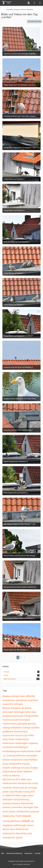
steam (13, 812)
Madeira (28, 772)
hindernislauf (22, 739)
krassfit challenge (11, 768)
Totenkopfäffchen (11, 821)
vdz (32, 821)
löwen (20, 772)
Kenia (5, 764)
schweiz (7, 807)
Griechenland (21, 732)
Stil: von (22, 865)
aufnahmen (22, 700)
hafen (31, 735)
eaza (34, 712)
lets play (25, 768)
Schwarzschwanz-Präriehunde (18, 803)
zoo (30, 833)
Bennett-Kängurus (12, 708)
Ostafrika (7, 788)
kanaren (7, 760)
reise (12, 792)
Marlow (16, 776)
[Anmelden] (34, 3)
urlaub (26, 821)
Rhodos (19, 792)
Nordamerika (25, 783)
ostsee (16, 788)
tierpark (26, 816)
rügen (24, 796)
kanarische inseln (20, 760)
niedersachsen (10, 783)
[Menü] (40, 3)
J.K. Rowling (9, 756)
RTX (33, 792)
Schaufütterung (21, 799)
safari (30, 796)
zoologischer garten (12, 838)
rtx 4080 (7, 796)
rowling (27, 792)
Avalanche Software (13, 704)
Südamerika (9, 816)
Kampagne (32, 756)
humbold (7, 747)
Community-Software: (21, 861)
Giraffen (35, 728)
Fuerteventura (10, 724)
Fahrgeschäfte (31, 716)
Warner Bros (9, 829)
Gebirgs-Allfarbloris (12, 728)
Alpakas (6, 696)
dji (23, 708)
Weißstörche (22, 829)
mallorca (7, 776)
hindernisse (8, 743)
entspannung (9, 716)
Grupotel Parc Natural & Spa (15, 735)
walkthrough (20, 825)
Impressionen (28, 751)
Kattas (33, 760)
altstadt (15, 696)
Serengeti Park (31, 807)
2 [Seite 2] (21, 657)
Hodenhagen (21, 743)
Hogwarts (33, 743)
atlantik (30, 696)
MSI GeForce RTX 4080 (14, 779)
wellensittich (9, 833)
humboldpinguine (11, 751)
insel (38, 751)
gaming (32, 724)
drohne (28, 708)
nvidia (35, 783)
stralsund (22, 812)
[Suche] (29, 3)
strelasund (34, 812)
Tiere (18, 816)
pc (26, 788)
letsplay (34, 768)
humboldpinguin (20, 747)
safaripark (8, 799)
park (22, 788)
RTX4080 (16, 796)
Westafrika (21, 833)
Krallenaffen (15, 764)
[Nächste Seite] (25, 657)
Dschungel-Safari (22, 712)
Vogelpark (8, 825)
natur (29, 779)
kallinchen (21, 756)
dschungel (8, 712)
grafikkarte (8, 732)
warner (30, 825)
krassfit (26, 764)
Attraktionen (9, 700)
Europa (20, 716)
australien (33, 700)
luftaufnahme (9, 772)
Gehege (27, 728)
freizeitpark (24, 720)
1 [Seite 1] (18, 657)
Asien (22, 696)
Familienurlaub (10, 720)
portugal (33, 788)
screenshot (17, 807)
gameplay (22, 724)
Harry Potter (9, 739)
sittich (6, 812)
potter (6, 792)
